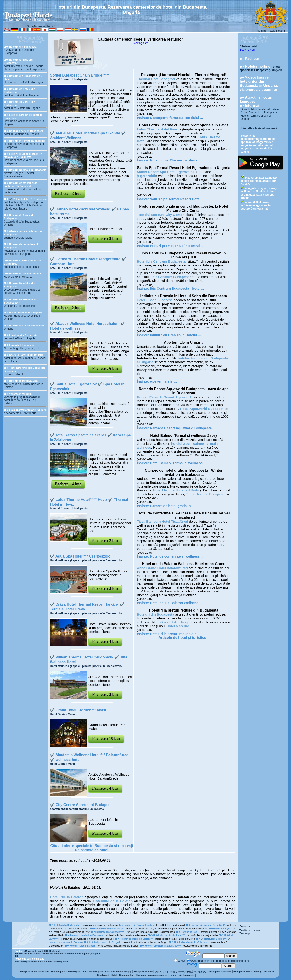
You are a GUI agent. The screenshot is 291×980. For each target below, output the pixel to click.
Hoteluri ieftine (258, 66)
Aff (16, 956)
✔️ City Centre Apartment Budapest (81, 805)
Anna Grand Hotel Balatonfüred (162, 568)
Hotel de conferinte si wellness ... (177, 556)
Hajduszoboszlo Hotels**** (110, 932)
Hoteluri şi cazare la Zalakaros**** (163, 946)
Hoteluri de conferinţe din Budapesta (22, 246)
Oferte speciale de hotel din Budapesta (23, 233)
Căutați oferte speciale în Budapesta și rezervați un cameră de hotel (92, 848)
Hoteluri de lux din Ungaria (25, 274)
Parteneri (246, 927)
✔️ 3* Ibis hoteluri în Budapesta (28, 199)
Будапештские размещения (152, 975)
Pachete (252, 59)
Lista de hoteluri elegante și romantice (23, 116)
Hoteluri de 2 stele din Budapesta (19, 217)
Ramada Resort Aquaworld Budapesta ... (183, 428)
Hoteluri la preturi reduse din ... (175, 634)
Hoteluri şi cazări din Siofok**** (137, 939)
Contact (19, 951)
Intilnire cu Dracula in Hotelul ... (175, 335)
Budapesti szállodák (220, 972)
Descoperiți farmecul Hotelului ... (176, 118)
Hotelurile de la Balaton (113, 901)
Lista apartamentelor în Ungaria (28, 410)
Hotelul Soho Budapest (154, 300)
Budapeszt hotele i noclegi (248, 972)
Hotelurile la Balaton (67, 897)
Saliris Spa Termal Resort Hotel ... (177, 199)
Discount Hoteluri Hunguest (26, 312)
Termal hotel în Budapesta (206, 494)
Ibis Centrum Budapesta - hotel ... (177, 288)
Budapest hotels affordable (34, 972)
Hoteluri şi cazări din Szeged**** (106, 942)
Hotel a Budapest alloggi (118, 972)
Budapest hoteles (143, 972)
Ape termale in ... (163, 381)
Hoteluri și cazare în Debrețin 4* (208, 925)
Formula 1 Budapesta (22, 345)
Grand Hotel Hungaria (177, 622)
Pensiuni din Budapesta (23, 335)
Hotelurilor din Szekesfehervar (191, 942)
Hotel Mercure (178, 626)
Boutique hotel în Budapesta (26, 131)
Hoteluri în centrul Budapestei (27, 141)
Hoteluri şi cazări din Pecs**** (169, 935)
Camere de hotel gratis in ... (172, 506)
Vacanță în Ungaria (20, 394)
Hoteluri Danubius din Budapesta (19, 285)
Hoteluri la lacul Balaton (23, 381)
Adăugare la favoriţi (251, 930)
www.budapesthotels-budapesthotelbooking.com (41, 962)
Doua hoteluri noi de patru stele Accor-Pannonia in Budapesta (260, 111)
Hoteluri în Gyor (222, 929)
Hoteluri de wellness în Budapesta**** (20, 301)
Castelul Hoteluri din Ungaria (26, 355)
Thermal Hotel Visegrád (156, 79)
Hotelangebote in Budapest (66, 972)
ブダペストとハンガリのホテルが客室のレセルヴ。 (181, 972)
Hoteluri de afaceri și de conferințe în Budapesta (21, 184)
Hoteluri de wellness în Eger (110, 929)
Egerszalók (147, 176)
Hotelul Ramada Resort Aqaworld (164, 397)
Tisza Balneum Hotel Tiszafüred (162, 521)
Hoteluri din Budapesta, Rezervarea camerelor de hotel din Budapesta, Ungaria (57, 954)
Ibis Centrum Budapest (170, 277)
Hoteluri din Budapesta (23, 47)
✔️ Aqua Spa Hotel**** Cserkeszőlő (80, 556)
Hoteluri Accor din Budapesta (27, 325)
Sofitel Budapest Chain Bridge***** (80, 75)
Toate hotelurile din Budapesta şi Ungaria (25, 369)
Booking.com (140, 43)
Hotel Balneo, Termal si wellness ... (178, 463)
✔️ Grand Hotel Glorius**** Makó (78, 710)
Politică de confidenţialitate (29, 959)
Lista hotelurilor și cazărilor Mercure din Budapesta (23, 155)
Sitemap (246, 934)
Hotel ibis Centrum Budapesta (161, 261)
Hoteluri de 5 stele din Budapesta (19, 103)
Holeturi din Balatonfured (137, 925)
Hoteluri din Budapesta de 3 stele (23, 77)
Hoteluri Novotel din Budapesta (28, 170)
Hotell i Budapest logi (123, 975)
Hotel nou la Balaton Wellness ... (176, 603)
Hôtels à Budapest (93, 972)
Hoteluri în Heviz (190, 932)
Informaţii (253, 106)
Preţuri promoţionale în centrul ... (177, 246)
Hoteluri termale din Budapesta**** (18, 61)
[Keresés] (213, 956)
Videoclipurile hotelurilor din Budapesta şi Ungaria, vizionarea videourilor (259, 83)
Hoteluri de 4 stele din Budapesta (19, 90)
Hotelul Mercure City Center (161, 215)
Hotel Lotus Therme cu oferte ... (175, 160)
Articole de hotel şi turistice (182, 638)
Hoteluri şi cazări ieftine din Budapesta (23, 262)
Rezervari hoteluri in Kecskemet (87, 935)
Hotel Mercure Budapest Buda (176, 490)
